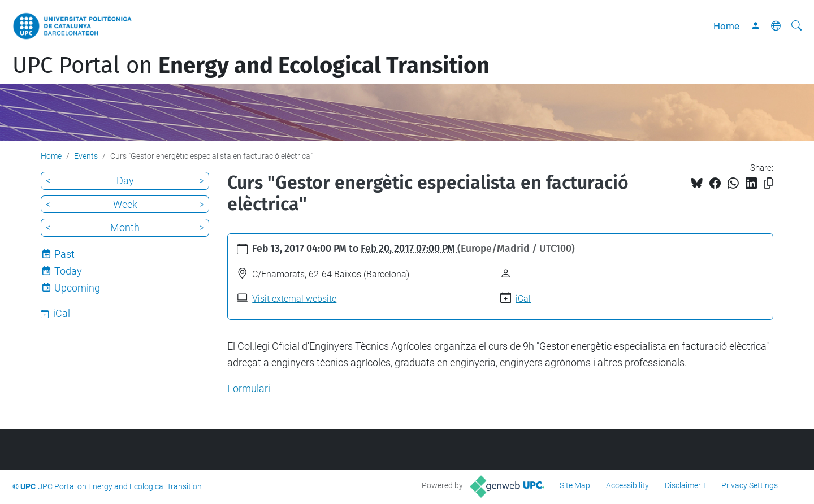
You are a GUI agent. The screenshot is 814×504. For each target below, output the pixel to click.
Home (726, 26)
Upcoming (77, 288)
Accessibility (627, 485)
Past (64, 254)
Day (125, 181)
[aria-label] (796, 26)
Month (125, 227)
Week (125, 204)
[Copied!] (768, 183)
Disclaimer (683, 485)
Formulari (249, 388)
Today (68, 271)
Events (86, 156)
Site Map (575, 485)
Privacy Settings (750, 485)
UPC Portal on (251, 66)
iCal (523, 299)
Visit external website (294, 299)
